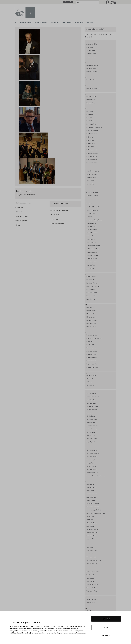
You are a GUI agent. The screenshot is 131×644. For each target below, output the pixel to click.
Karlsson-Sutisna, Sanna (94, 220)
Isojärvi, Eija (90, 184)
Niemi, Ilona (90, 345)
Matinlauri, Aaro (91, 317)
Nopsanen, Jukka (92, 354)
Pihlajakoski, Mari (92, 419)
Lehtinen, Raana (92, 283)
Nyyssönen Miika (92, 364)
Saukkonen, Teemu (93, 507)
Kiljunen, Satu (91, 239)
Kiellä (106, 628)
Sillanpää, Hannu (92, 523)
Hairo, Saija (90, 111)
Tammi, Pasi (90, 547)
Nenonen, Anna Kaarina (94, 338)
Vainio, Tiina (90, 578)
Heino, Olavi (90, 140)
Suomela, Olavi (91, 536)
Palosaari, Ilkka (91, 403)
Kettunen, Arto (91, 226)
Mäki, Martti (90, 307)
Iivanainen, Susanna (93, 171)
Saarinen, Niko (91, 487)
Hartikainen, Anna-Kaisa (94, 127)
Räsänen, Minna (91, 457)
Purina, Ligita (91, 432)
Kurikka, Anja (91, 265)
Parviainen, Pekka (92, 406)
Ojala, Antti (90, 379)
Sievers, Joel (90, 516)
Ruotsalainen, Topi (92, 473)
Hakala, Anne (91, 114)
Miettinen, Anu (91, 323)
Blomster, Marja (91, 68)
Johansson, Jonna (92, 196)
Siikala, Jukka (91, 520)
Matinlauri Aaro (91, 314)
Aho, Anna (90, 47)
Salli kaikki (106, 619)
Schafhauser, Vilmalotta (94, 510)
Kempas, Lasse (91, 223)
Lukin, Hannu (91, 299)
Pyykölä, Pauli (91, 442)
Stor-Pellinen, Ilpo (92, 533)
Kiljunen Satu (91, 236)
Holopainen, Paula (92, 153)
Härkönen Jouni (91, 124)
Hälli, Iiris (89, 118)
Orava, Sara (90, 385)
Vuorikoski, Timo (92, 591)
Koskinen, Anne (92, 258)
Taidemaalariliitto (25, 23)
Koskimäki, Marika (92, 255)
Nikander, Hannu (92, 351)
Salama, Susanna (92, 494)
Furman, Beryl (91, 103)
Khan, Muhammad (92, 233)
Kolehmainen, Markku (93, 246)
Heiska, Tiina (91, 143)
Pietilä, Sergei (91, 416)
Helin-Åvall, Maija (92, 150)
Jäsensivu (90, 23)
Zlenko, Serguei (91, 599)
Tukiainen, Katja (92, 563)
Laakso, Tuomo (91, 276)
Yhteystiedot (67, 23)
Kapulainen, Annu (92, 210)
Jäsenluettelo (79, 23)
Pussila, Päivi (91, 435)
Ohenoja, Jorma (91, 375)
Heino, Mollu (90, 137)
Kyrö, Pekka (90, 268)
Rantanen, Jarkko (92, 450)
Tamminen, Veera (92, 550)
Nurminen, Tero (91, 361)
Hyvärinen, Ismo (92, 163)
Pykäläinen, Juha (92, 439)
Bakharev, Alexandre (93, 65)
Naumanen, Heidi (92, 335)
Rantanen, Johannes (93, 453)
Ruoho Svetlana (91, 469)
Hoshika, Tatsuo (92, 156)
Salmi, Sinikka (91, 500)
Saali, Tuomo (90, 484)
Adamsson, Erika (92, 44)
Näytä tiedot (106, 635)
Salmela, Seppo (91, 497)
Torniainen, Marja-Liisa (94, 560)
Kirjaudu (69, 2)
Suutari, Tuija (91, 539)
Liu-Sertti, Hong (92, 293)
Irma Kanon (90, 181)
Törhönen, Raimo (92, 557)
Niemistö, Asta (91, 348)
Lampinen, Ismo (91, 280)
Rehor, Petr (90, 463)
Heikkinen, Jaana (92, 134)
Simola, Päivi (90, 526)
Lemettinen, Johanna (93, 286)
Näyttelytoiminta (41, 23)
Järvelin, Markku (93, 192)
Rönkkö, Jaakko (91, 466)
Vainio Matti (90, 575)
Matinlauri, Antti (92, 320)
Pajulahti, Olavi (91, 400)
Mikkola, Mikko (91, 327)
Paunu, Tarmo (91, 413)
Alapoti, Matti (91, 50)
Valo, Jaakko (90, 581)
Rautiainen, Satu (92, 460)
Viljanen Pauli (91, 588)
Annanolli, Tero (91, 54)
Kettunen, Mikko (92, 230)
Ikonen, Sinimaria (92, 174)
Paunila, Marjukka (92, 410)
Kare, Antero (91, 213)
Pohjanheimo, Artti (92, 426)
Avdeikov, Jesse (91, 57)
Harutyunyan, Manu (93, 131)
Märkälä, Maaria (91, 311)
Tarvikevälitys (54, 23)
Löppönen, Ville (91, 296)
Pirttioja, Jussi (91, 422)
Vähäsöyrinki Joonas (93, 572)
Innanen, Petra (91, 178)
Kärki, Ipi (89, 217)
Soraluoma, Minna (92, 529)
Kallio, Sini (90, 204)
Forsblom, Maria (91, 96)
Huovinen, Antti (92, 160)
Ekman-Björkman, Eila (93, 88)
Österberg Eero (92, 611)
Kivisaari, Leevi (91, 242)
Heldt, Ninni (90, 147)
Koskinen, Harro (92, 262)
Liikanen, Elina (91, 289)
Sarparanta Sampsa (93, 504)
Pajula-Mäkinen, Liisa (93, 397)
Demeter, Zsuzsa (92, 80)
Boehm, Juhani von (92, 72)
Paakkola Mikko (91, 393)
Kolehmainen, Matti (93, 249)
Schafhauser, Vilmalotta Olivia (96, 513)
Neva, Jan (89, 341)
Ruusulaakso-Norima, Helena (96, 476)
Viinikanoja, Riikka (92, 585)
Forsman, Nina (91, 100)
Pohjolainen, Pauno (93, 429)
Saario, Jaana (91, 491)
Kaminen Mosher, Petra (94, 207)
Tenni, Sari (90, 554)
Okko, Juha (90, 382)
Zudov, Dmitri (91, 603)
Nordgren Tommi (92, 358)
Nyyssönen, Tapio (92, 367)
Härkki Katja (90, 121)
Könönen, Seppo (92, 252)
